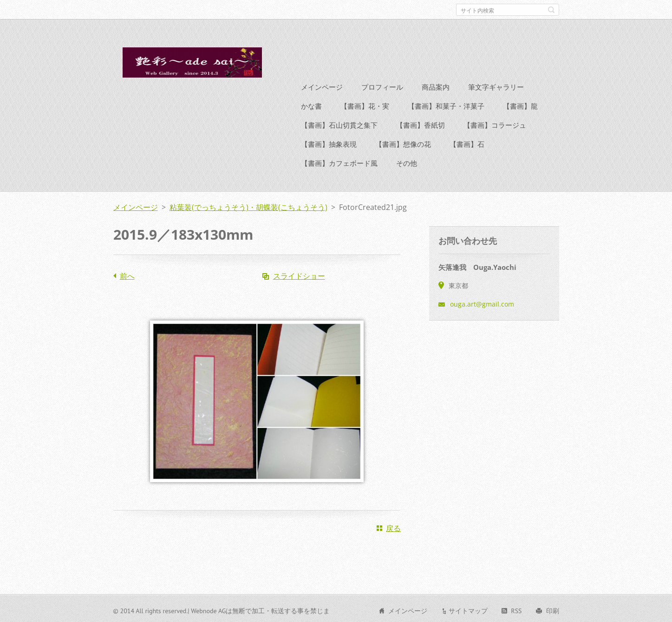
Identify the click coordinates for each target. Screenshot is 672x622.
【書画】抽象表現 (329, 143)
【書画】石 (467, 143)
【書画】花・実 (365, 105)
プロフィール (382, 85)
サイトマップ (468, 609)
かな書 (311, 105)
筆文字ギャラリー (496, 85)
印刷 (553, 609)
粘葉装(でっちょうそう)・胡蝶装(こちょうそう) (248, 206)
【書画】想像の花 (403, 143)
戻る (393, 527)
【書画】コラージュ (495, 124)
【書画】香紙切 (421, 124)
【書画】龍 (520, 105)
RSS (516, 609)
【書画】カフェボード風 (339, 162)
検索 (551, 10)
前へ (127, 275)
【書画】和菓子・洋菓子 (446, 105)
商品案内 (436, 85)
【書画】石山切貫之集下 (339, 124)
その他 (407, 162)
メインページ (322, 85)
